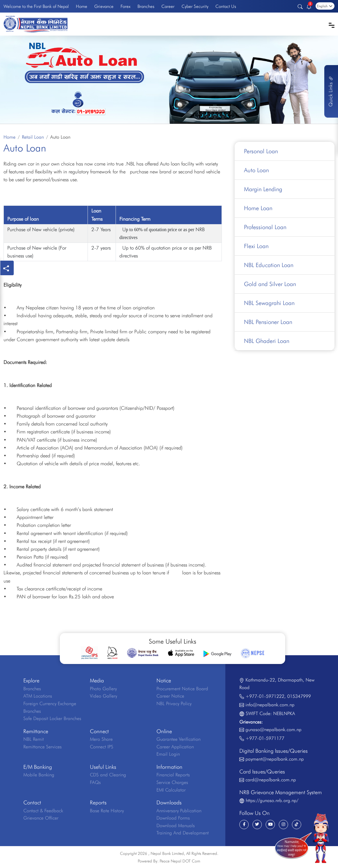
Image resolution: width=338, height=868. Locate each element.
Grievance (104, 6)
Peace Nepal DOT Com (180, 861)
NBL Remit (34, 739)
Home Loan (258, 208)
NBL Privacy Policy (174, 704)
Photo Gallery (103, 689)
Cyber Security (195, 6)
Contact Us (226, 6)
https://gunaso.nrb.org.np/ (272, 800)
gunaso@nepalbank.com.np (273, 730)
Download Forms (173, 818)
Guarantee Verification (178, 739)
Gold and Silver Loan (270, 284)
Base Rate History (107, 811)
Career (168, 6)
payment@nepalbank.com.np (275, 759)
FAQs (95, 782)
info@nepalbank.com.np (270, 705)
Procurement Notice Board (182, 689)
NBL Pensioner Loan (268, 322)
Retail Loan (33, 137)
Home (82, 6)
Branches (146, 6)
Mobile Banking (39, 775)
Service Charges (172, 782)
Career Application (175, 747)
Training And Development (183, 833)
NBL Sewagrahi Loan (269, 303)
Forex (126, 6)
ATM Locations (38, 696)
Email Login (168, 754)
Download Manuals (176, 826)
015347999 (299, 696)
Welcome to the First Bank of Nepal (36, 6)
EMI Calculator (171, 790)
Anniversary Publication (179, 811)
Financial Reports (173, 775)
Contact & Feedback (43, 811)
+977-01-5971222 (265, 696)
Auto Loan (256, 170)
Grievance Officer (41, 818)
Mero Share (101, 739)
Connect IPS (102, 747)
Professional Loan (265, 227)
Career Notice (170, 696)
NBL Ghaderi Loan (267, 341)
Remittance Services (42, 747)
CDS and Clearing (108, 775)
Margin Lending (263, 189)
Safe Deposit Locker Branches (52, 718)
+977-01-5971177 (265, 738)
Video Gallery (103, 696)
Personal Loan (261, 151)
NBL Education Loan (269, 265)
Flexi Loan (256, 246)
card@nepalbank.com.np (271, 780)
